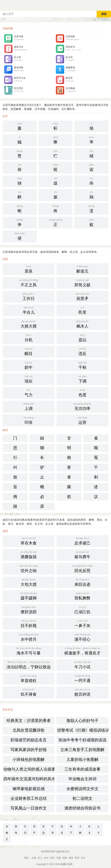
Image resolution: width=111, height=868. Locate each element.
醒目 (29, 351)
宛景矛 (82, 296)
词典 (65, 858)
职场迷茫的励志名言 (29, 740)
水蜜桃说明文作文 (82, 789)
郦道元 (82, 269)
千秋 (82, 365)
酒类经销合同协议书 (82, 808)
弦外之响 (29, 568)
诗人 (40, 858)
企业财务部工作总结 (29, 798)
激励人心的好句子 (82, 721)
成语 (71, 858)
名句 (46, 858)
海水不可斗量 (29, 651)
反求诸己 (82, 541)
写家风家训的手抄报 (29, 750)
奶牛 (29, 365)
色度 (82, 393)
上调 (29, 406)
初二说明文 (82, 798)
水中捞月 (29, 637)
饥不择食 (29, 692)
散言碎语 (82, 692)
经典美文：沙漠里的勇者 (29, 721)
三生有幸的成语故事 (82, 769)
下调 (82, 379)
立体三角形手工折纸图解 (82, 750)
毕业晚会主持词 (82, 779)
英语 (77, 858)
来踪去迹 (82, 582)
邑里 (82, 310)
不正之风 (29, 283)
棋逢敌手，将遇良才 (82, 651)
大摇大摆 (29, 324)
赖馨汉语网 (67, 864)
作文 (83, 858)
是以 (82, 338)
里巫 (29, 269)
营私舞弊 (82, 596)
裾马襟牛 (82, 554)
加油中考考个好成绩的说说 (82, 740)
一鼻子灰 (82, 623)
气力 (29, 393)
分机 (29, 338)
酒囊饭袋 (29, 554)
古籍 (34, 858)
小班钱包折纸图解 (29, 759)
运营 (82, 420)
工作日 (29, 296)
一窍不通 (82, 678)
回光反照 (82, 568)
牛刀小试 (82, 665)
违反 (82, 351)
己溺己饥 (82, 610)
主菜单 (108, 5)
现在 (29, 379)
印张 (29, 420)
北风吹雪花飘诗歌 (29, 730)
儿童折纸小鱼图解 (82, 759)
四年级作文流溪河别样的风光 (29, 779)
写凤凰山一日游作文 (29, 808)
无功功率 (82, 406)
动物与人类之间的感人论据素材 (29, 769)
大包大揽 (29, 582)
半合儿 (29, 310)
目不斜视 (29, 623)
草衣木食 (29, 541)
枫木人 (82, 324)
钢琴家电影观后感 (29, 789)
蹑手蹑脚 (29, 596)
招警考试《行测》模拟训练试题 (83, 730)
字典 (59, 858)
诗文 (52, 858)
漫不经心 (82, 637)
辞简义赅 (82, 283)
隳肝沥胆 (29, 610)
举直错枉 (29, 678)
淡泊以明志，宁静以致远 (29, 665)
